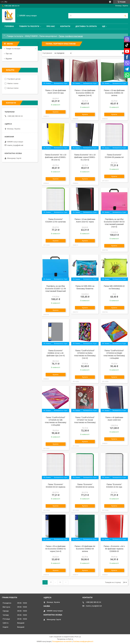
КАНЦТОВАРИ (31, 36)
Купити (56, 112)
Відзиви (9, 59)
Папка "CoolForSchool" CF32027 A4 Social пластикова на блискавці (85, 420)
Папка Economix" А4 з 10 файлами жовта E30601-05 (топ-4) (56, 157)
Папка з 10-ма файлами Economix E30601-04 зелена (114, 93)
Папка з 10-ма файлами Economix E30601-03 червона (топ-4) (85, 93)
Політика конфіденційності (83, 641)
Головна (9, 26)
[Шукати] (125, 16)
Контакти (65, 26)
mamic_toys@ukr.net (15, 145)
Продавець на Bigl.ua (65, 639)
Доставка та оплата (86, 26)
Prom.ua (78, 637)
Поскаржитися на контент (62, 641)
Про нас (51, 26)
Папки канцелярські (48, 36)
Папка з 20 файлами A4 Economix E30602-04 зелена (85, 549)
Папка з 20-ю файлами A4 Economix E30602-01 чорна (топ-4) (56, 549)
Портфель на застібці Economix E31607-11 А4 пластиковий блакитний (56, 289)
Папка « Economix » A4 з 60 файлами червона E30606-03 (114, 549)
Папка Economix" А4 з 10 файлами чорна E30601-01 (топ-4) (85, 157)
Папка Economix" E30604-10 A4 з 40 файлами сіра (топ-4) (56, 353)
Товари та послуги (29, 26)
